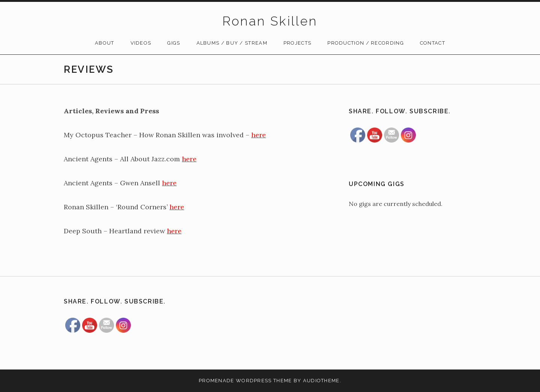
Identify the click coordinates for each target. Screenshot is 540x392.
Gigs (174, 43)
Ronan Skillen (270, 21)
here (259, 135)
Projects (297, 43)
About (105, 43)
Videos (141, 43)
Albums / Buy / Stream (232, 43)
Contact (433, 43)
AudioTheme (321, 381)
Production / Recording (366, 43)
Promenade (217, 381)
